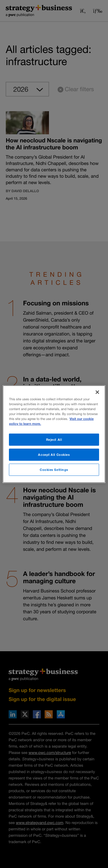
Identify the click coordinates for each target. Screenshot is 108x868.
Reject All (54, 439)
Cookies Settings (54, 470)
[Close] (97, 392)
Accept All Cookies (54, 455)
